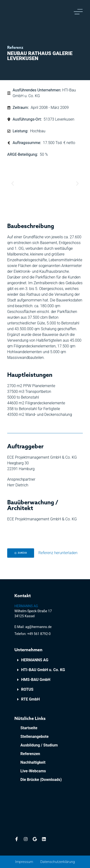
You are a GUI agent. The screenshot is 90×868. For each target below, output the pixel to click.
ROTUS (27, 689)
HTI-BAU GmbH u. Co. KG (43, 670)
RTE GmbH (30, 699)
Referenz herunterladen (58, 553)
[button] (13, 183)
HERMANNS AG (35, 660)
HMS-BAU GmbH (36, 680)
